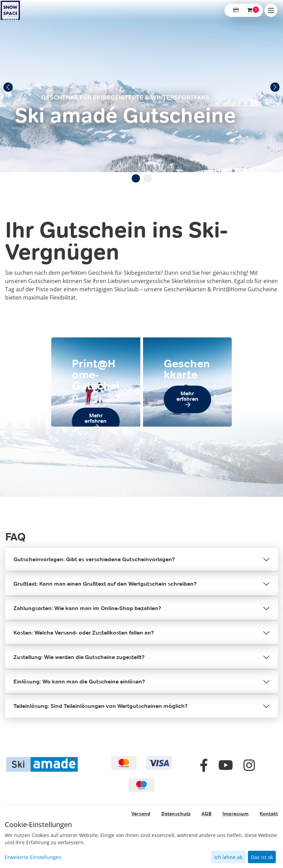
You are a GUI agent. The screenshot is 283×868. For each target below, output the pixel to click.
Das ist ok (262, 857)
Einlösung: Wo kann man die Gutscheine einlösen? (79, 682)
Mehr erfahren (96, 418)
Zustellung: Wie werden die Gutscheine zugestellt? (79, 657)
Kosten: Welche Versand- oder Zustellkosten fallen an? (84, 633)
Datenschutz (176, 814)
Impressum (236, 814)
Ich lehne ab (228, 857)
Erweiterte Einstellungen (33, 857)
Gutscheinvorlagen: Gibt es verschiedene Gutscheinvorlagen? (94, 559)
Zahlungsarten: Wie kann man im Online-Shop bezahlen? (87, 608)
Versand (141, 814)
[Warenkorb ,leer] (250, 10)
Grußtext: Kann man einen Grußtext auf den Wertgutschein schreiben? (105, 584)
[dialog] (141, 842)
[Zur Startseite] (10, 10)
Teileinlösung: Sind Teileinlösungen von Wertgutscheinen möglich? (101, 706)
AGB (206, 814)
